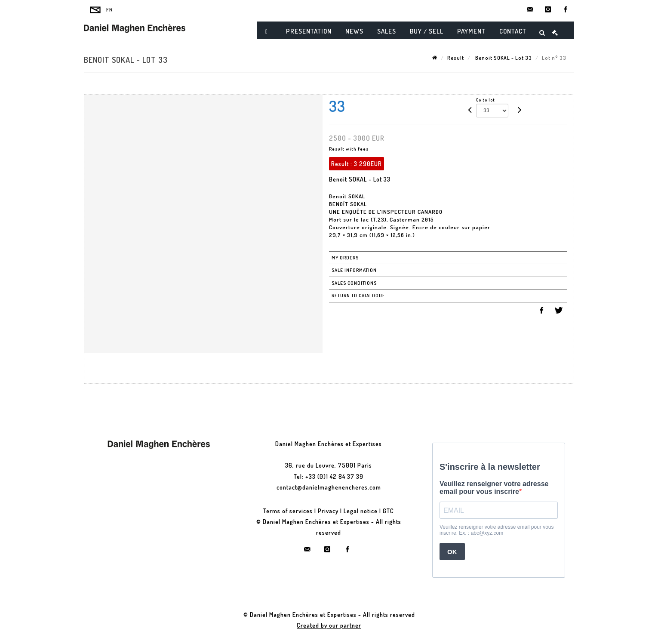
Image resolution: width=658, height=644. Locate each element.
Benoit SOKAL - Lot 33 (503, 58)
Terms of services (288, 511)
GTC (388, 511)
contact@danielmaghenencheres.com (329, 487)
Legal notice (361, 511)
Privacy (328, 511)
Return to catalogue (358, 296)
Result (456, 58)
